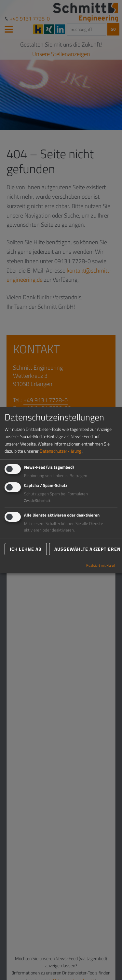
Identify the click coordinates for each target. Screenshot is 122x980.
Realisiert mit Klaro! (101, 565)
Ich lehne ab (26, 549)
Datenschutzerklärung (61, 451)
